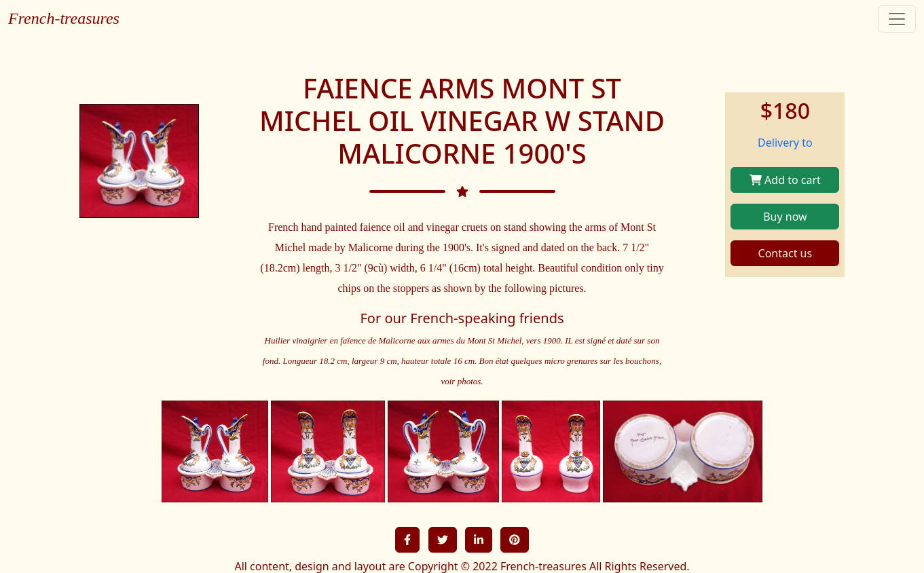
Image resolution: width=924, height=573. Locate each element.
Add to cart (785, 180)
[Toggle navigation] (897, 19)
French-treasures (64, 18)
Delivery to (785, 143)
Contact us (786, 253)
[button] (407, 540)
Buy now (785, 217)
